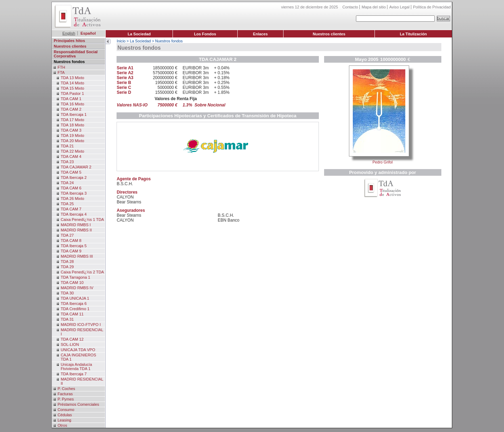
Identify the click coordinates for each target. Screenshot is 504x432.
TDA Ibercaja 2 (73, 177)
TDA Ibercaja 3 (73, 193)
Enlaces (260, 34)
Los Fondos (205, 34)
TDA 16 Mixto (72, 104)
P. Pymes (65, 399)
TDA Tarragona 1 (75, 277)
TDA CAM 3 (71, 130)
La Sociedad (139, 34)
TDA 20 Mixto (72, 141)
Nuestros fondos (69, 62)
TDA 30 (67, 293)
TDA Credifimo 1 (75, 309)
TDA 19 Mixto (72, 135)
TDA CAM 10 (72, 283)
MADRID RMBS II (76, 230)
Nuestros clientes (329, 34)
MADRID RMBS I (76, 225)
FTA (61, 72)
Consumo (66, 410)
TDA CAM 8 (71, 241)
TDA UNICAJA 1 (75, 298)
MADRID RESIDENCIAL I (82, 332)
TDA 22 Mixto (72, 151)
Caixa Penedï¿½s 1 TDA (82, 220)
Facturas (65, 394)
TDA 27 (67, 235)
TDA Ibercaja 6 (73, 304)
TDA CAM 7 (71, 209)
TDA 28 (67, 262)
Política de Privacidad (432, 7)
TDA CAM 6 (71, 188)
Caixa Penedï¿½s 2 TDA (82, 272)
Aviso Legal (399, 7)
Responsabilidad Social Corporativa (76, 54)
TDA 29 (67, 267)
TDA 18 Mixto (72, 125)
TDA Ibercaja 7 (73, 374)
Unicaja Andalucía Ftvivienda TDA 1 (76, 367)
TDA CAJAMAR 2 (76, 167)
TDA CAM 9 (71, 251)
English (69, 33)
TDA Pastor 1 (72, 93)
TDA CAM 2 (71, 109)
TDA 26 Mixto (72, 198)
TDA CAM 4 (71, 156)
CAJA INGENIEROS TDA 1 (78, 357)
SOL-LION (70, 344)
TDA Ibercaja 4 (73, 214)
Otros (62, 425)
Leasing (64, 420)
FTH (61, 67)
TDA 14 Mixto (72, 83)
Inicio (121, 41)
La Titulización (413, 34)
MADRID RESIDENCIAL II (82, 381)
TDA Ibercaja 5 (73, 246)
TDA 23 (67, 162)
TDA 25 (67, 204)
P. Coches (66, 389)
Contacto (350, 7)
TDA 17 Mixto (72, 120)
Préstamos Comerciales (78, 404)
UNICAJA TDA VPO (78, 350)
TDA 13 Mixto (72, 78)
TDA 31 (67, 319)
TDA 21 (67, 146)
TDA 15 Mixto (72, 88)
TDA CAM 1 (71, 99)
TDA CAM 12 (72, 339)
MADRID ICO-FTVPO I (80, 325)
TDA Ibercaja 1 (73, 114)
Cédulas (65, 415)
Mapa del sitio (374, 7)
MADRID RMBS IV (77, 288)
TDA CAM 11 (72, 314)
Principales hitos (69, 41)
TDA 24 (67, 183)
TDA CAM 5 (71, 172)
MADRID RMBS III (77, 256)
